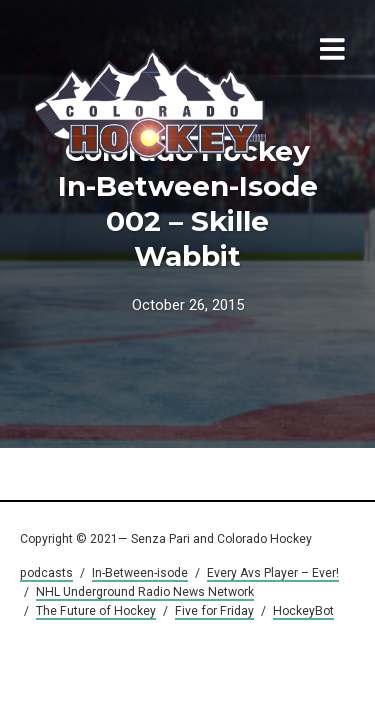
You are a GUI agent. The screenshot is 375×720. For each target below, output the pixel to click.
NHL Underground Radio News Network (145, 592)
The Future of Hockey (96, 611)
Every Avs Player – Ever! (273, 573)
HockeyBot (303, 611)
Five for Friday (214, 611)
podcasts (46, 573)
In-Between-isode (140, 573)
